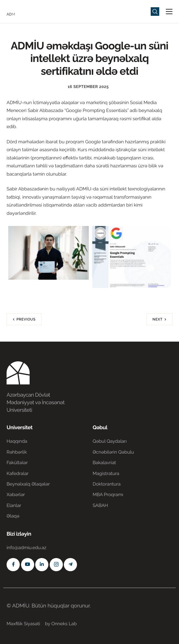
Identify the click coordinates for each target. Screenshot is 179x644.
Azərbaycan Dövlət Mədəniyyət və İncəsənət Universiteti (36, 402)
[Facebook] (13, 565)
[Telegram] (70, 565)
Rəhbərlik (17, 452)
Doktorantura (107, 484)
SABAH (101, 506)
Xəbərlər (16, 495)
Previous (26, 319)
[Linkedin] (42, 565)
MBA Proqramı (108, 495)
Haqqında (17, 441)
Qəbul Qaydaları (110, 441)
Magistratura (106, 474)
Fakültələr (17, 463)
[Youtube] (28, 565)
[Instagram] (56, 565)
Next (157, 319)
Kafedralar (18, 474)
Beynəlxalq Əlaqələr (28, 484)
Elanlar (14, 506)
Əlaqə (13, 516)
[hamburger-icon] (169, 12)
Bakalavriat (104, 463)
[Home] (26, 11)
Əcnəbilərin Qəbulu (114, 452)
